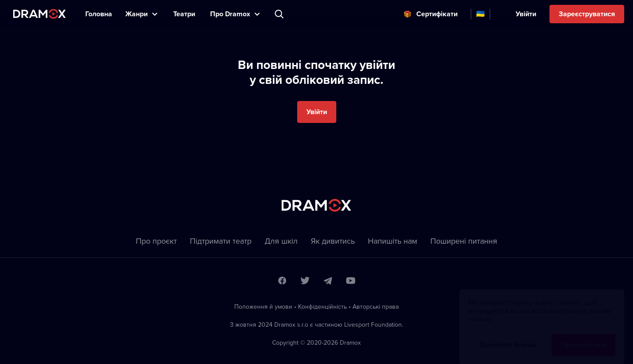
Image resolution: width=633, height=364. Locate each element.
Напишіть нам (393, 241)
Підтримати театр (221, 241)
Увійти (526, 14)
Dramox (40, 14)
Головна (99, 14)
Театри (185, 14)
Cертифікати (437, 14)
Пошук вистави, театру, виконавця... (280, 14)
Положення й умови (263, 306)
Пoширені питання (464, 241)
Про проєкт (156, 241)
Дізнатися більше (508, 336)
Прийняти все (584, 336)
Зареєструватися (587, 14)
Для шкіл (281, 241)
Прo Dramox (230, 14)
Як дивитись (333, 241)
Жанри (136, 14)
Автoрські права (376, 306)
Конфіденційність (322, 306)
